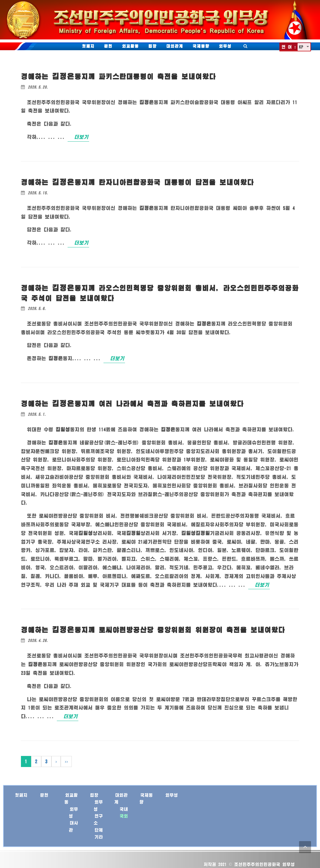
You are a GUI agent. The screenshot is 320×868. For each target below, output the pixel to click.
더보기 (81, 137)
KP (302, 47)
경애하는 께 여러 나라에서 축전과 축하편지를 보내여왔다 (132, 404)
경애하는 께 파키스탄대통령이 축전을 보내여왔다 (118, 76)
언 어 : (289, 47)
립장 (153, 46)
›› (66, 761)
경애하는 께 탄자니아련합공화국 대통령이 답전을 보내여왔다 (137, 182)
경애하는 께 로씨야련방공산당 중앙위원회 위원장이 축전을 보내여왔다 (153, 630)
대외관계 (175, 46)
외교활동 (130, 46)
